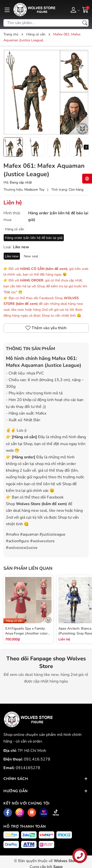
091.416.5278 (37, 759)
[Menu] (7, 10)
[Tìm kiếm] (85, 23)
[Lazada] (44, 813)
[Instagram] (20, 813)
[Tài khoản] (74, 10)
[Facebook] (8, 813)
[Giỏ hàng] (85, 9)
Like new (12, 256)
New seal (31, 256)
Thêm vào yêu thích (46, 328)
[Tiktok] (56, 813)
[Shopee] (32, 813)
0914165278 (28, 768)
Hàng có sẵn (14, 229)
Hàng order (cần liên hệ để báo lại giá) (34, 238)
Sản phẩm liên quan (28, 568)
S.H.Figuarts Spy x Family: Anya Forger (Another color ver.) (26, 633)
